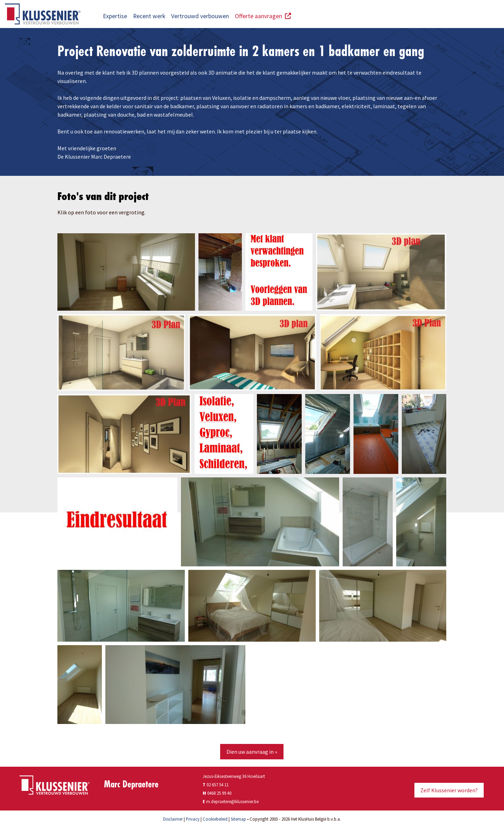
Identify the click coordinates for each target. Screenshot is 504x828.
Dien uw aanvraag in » (252, 752)
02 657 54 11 (216, 785)
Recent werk (149, 16)
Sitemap (238, 819)
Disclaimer (173, 819)
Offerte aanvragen (263, 16)
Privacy (193, 819)
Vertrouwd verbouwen (200, 16)
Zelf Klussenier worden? (449, 790)
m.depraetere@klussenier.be (232, 801)
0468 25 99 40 (219, 793)
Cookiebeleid (215, 819)
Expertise (115, 16)
